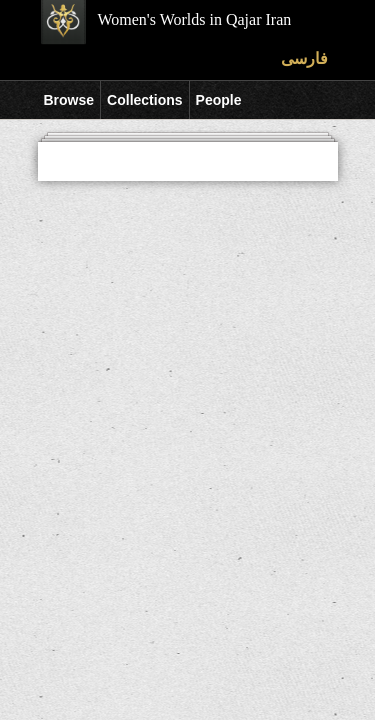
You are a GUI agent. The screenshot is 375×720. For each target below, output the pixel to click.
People (219, 100)
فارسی (304, 58)
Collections (144, 100)
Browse (69, 100)
